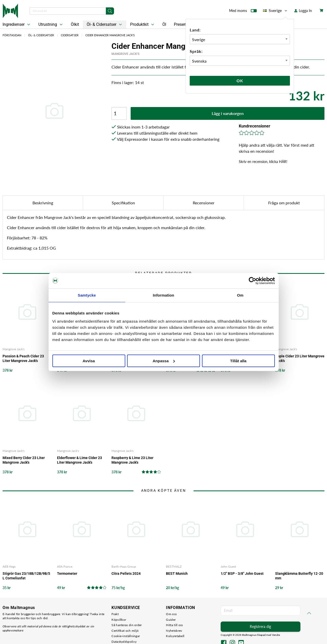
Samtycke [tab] (87, 295)
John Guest (228, 566)
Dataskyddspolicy (124, 642)
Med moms (243, 12)
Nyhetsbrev (174, 631)
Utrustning (51, 25)
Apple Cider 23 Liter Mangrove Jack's (300, 358)
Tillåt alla (238, 361)
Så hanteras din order (127, 625)
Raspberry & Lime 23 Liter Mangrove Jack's (132, 460)
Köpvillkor (119, 620)
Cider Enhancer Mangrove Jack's (110, 35)
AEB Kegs (9, 566)
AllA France (65, 566)
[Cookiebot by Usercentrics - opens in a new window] (252, 281)
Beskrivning (43, 203)
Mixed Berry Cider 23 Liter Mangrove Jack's (24, 460)
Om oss (171, 614)
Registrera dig (260, 627)
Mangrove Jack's (125, 54)
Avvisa (89, 361)
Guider (171, 620)
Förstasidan (12, 35)
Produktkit (143, 25)
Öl (164, 24)
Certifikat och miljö (125, 631)
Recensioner (204, 203)
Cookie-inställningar (126, 636)
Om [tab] (240, 295)
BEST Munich (177, 573)
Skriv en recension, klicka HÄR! (263, 162)
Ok (240, 81)
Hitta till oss (174, 625)
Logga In (303, 11)
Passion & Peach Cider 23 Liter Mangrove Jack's (23, 358)
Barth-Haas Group (124, 566)
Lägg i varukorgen (228, 113)
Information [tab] (164, 295)
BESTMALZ (174, 566)
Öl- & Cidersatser (105, 25)
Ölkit (75, 24)
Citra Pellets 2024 (126, 573)
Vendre (276, 635)
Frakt (115, 614)
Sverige (275, 10)
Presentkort (184, 24)
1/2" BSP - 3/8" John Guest (242, 573)
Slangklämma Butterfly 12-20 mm (299, 576)
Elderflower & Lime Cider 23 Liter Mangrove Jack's (80, 460)
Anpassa (164, 361)
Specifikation (123, 203)
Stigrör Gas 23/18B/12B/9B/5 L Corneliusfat (26, 576)
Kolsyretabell (175, 636)
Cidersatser (70, 35)
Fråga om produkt (284, 203)
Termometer (67, 573)
